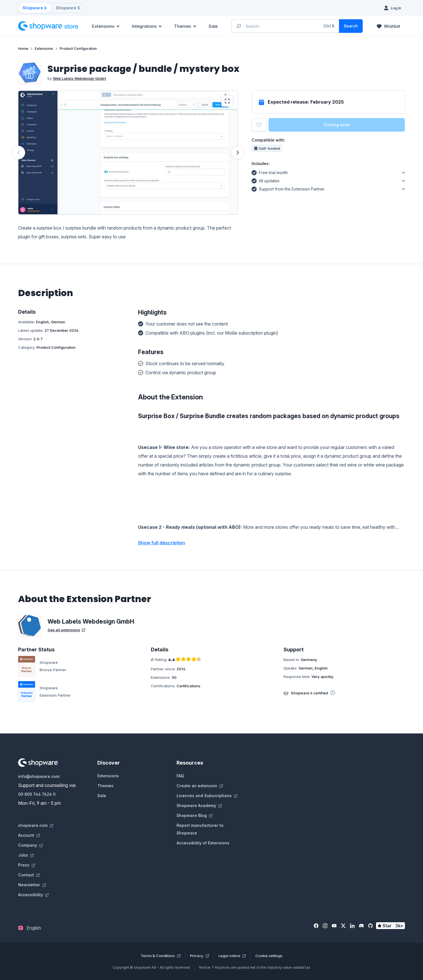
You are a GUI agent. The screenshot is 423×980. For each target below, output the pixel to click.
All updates (266, 180)
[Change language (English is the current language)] (30, 928)
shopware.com (36, 825)
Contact (29, 875)
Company (30, 845)
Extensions (108, 776)
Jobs (26, 855)
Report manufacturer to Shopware (200, 829)
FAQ (180, 776)
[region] (128, 153)
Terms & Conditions (161, 956)
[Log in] (393, 8)
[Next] (238, 153)
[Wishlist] (388, 26)
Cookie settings (269, 956)
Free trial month (270, 172)
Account (29, 835)
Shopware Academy (199, 805)
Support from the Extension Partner (288, 188)
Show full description (162, 543)
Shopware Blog (195, 815)
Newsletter (32, 885)
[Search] (351, 26)
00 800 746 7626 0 (37, 794)
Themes (105, 786)
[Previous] (18, 153)
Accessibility (33, 895)
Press (27, 865)
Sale (102, 796)
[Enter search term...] (286, 26)
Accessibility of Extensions (203, 843)
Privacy (199, 956)
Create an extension (200, 786)
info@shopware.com (39, 776)
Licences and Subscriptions (207, 796)
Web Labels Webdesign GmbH (80, 78)
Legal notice (232, 956)
